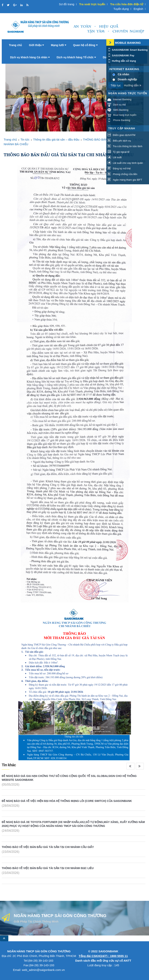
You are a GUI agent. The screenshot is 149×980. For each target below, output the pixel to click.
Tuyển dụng (121, 9)
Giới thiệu (36, 45)
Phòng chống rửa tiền (122, 174)
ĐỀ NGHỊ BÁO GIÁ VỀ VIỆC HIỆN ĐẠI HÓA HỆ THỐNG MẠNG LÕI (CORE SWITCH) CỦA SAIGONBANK (67, 801)
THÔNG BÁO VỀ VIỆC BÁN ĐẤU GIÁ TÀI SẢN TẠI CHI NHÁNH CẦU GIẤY (48, 847)
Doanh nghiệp (127, 79)
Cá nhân (123, 74)
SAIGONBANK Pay (121, 55)
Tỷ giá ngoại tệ (118, 152)
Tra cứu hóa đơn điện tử (127, 4)
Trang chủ (15, 45)
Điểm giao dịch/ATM (121, 135)
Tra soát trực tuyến (92, 4)
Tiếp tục (116, 85)
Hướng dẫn (133, 85)
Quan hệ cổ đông (85, 45)
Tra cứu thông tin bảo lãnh (125, 146)
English (138, 9)
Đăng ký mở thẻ (119, 169)
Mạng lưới (58, 45)
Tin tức (25, 139)
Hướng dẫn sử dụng (122, 61)
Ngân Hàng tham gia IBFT (125, 180)
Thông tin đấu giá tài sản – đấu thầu (56, 139)
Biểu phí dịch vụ (119, 141)
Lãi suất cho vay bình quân (125, 163)
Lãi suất (114, 157)
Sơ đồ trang (67, 4)
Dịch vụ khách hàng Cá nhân (30, 57)
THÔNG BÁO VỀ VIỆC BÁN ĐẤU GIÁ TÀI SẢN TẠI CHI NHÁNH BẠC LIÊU (48, 868)
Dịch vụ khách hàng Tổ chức (76, 57)
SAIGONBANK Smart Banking (127, 50)
